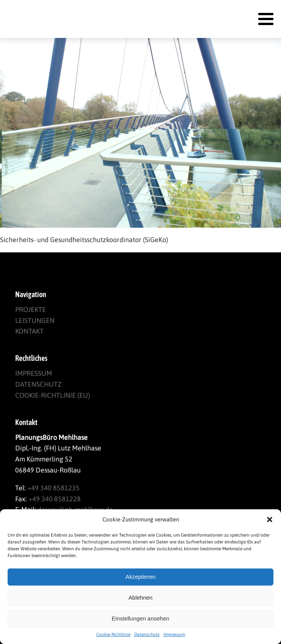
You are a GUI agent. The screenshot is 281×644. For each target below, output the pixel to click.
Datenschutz (147, 635)
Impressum (174, 635)
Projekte (31, 309)
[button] (270, 520)
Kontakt (29, 331)
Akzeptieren (140, 577)
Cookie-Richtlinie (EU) (53, 395)
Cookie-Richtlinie (113, 635)
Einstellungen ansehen (141, 618)
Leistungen (35, 320)
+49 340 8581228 (55, 499)
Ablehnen (140, 598)
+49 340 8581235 (53, 488)
